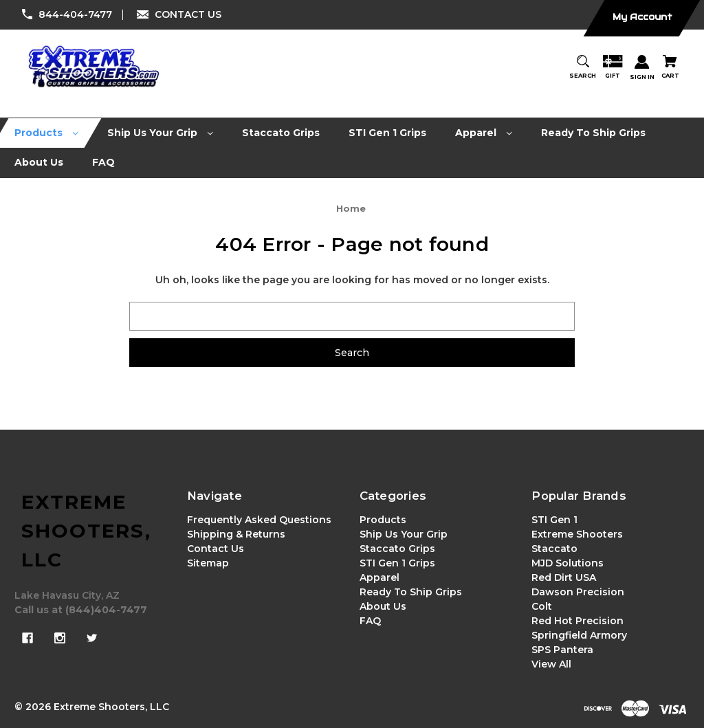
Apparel (379, 577)
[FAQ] (104, 163)
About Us (383, 606)
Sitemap (208, 563)
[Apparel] (484, 133)
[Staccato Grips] (281, 133)
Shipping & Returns (236, 534)
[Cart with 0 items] (670, 68)
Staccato (554, 549)
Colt (542, 606)
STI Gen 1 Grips (397, 563)
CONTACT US (188, 14)
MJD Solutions (568, 563)
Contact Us (216, 549)
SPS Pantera (562, 650)
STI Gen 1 (554, 520)
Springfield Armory (579, 635)
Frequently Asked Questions (259, 520)
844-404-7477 (75, 14)
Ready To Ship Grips (411, 592)
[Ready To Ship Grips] (594, 133)
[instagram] (60, 638)
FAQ (370, 621)
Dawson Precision (578, 592)
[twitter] (92, 638)
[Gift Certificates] (613, 68)
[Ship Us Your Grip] (161, 133)
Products (383, 520)
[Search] (583, 68)
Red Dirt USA (564, 577)
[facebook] (27, 638)
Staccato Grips (397, 549)
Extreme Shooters (577, 534)
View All (551, 664)
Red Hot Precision (577, 621)
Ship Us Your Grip (404, 534)
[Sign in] (642, 68)
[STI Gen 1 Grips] (388, 133)
